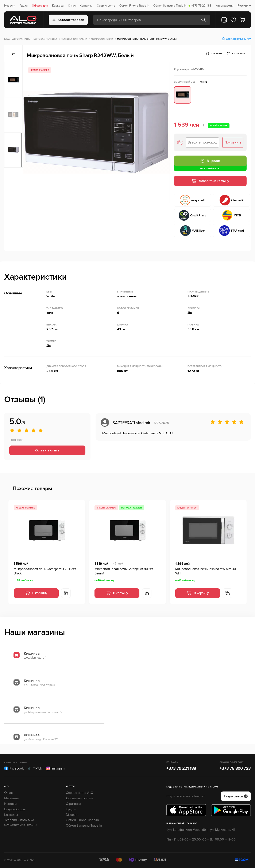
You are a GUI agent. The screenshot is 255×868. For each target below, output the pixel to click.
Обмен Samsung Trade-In (170, 6)
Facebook (14, 768)
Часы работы (224, 6)
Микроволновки (102, 39)
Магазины (12, 798)
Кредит (71, 809)
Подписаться (236, 796)
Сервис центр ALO (80, 793)
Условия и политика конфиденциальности (20, 822)
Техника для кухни (74, 39)
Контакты (86, 6)
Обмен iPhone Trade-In (134, 6)
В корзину (36, 593)
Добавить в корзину (210, 181)
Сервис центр (106, 6)
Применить (233, 142)
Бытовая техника (45, 39)
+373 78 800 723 (235, 768)
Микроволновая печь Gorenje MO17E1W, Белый (124, 571)
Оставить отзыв (47, 450)
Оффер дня (40, 6)
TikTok (35, 768)
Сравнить (214, 54)
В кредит (210, 161)
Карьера (58, 6)
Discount (72, 815)
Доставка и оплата (79, 798)
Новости (10, 6)
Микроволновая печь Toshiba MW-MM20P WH (206, 571)
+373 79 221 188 (201, 6)
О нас (72, 6)
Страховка (73, 804)
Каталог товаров (68, 20)
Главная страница (17, 39)
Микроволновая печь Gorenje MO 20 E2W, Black (45, 571)
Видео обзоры (15, 809)
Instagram (56, 768)
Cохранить (236, 54)
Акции (24, 6)
